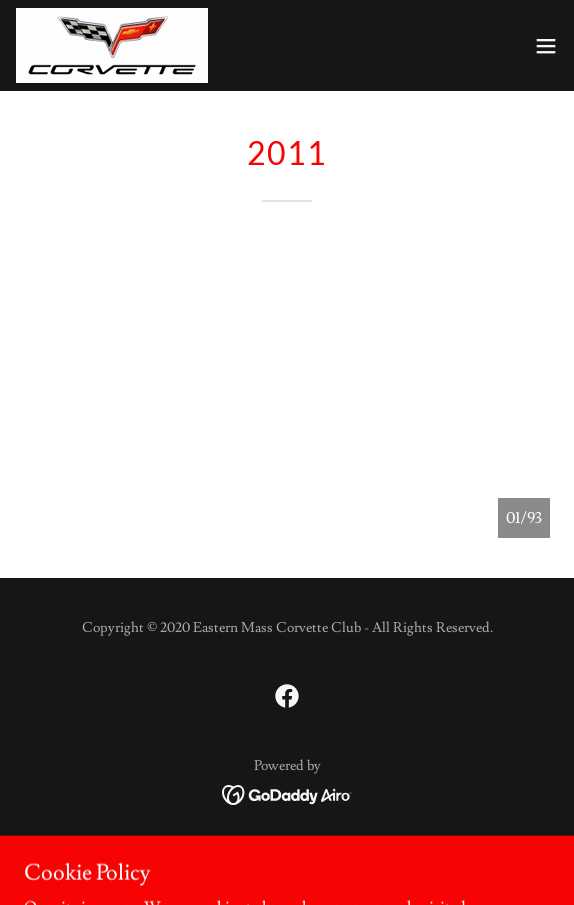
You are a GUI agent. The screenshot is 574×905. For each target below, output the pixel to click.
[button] (546, 46)
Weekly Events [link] (287, 851)
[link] (112, 45)
